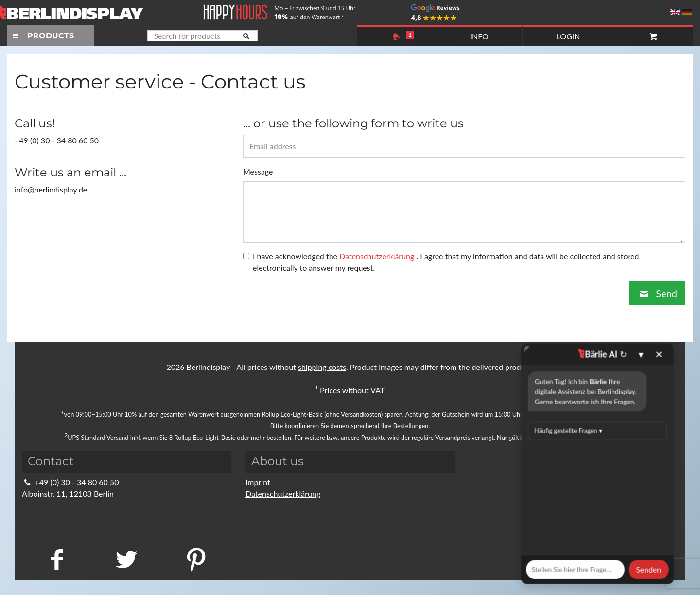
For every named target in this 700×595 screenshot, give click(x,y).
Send (657, 293)
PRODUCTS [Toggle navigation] (42, 36)
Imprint (258, 482)
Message (258, 171)
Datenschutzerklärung (283, 494)
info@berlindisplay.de (65, 505)
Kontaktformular (56, 517)
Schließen (447, 314)
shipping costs (322, 367)
